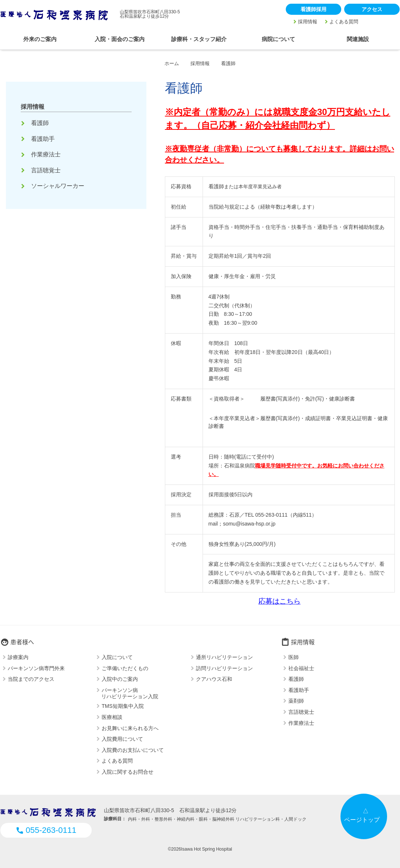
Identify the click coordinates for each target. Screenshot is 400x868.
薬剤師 (296, 701)
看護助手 (38, 139)
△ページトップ (362, 815)
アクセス (372, 9)
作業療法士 (41, 154)
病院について (278, 39)
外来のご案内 (40, 39)
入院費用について (122, 739)
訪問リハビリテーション (224, 668)
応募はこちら (279, 601)
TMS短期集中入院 (123, 706)
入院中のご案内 (120, 679)
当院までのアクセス (31, 679)
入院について (117, 657)
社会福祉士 (301, 668)
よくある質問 (344, 22)
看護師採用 (313, 9)
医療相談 (112, 717)
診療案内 (18, 657)
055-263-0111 (46, 830)
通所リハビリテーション (224, 657)
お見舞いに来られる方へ (130, 728)
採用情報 (308, 22)
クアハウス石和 (214, 679)
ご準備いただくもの (125, 668)
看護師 (35, 123)
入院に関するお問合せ (128, 772)
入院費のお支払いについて (133, 750)
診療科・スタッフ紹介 (199, 39)
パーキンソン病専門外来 (36, 668)
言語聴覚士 (41, 170)
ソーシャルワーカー (53, 186)
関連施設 (358, 39)
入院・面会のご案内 (120, 39)
